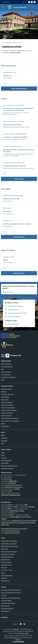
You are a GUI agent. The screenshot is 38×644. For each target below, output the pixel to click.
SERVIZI (5, 260)
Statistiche (4, 578)
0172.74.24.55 (8, 479)
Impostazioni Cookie (6, 570)
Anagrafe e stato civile (7, 394)
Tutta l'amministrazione (19, 89)
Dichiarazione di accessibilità (9, 544)
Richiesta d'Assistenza (7, 557)
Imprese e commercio (7, 413)
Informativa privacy (6, 565)
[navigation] (3, 7)
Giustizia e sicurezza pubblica (13, 147)
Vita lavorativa (5, 426)
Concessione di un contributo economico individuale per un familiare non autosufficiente (18, 109)
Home (3, 43)
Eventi (3, 452)
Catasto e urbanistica (7, 402)
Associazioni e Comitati (7, 468)
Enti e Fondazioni (6, 374)
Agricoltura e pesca (6, 389)
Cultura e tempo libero (7, 405)
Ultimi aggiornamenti (7, 575)
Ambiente (4, 392)
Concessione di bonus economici (13, 125)
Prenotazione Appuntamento (9, 552)
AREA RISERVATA (18, 642)
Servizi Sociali (7, 211)
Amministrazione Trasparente (9, 541)
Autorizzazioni (5, 400)
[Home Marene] (16, 7)
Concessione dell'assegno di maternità (14, 166)
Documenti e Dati (6, 372)
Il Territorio (4, 458)
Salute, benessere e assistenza (14, 105)
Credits (3, 573)
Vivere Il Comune (19, 273)
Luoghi (3, 455)
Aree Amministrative (7, 367)
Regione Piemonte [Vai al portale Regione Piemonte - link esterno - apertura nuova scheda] (6, 2)
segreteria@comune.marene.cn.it (14, 487)
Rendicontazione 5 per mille (11, 199)
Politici (3, 380)
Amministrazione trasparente (13, 196)
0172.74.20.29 (7, 477)
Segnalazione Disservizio (8, 554)
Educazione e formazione (8, 408)
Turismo (3, 423)
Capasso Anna (7, 75)
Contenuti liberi (9, 257)
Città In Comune (21, 633)
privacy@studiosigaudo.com (12, 531)
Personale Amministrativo (8, 377)
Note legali (4, 567)
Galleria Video (5, 463)
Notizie (3, 435)
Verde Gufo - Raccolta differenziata (11, 598)
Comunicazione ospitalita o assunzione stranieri (17, 224)
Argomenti (9, 43)
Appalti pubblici (5, 397)
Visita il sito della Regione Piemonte (11, 590)
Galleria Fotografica (6, 460)
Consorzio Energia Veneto (8, 603)
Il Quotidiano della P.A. (7, 608)
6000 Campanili (5, 606)
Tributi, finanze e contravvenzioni (15, 134)
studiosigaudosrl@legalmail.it (12, 533)
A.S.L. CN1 (4, 595)
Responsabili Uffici (10, 72)
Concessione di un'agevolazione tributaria (15, 137)
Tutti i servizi (19, 179)
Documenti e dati (19, 237)
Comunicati (4, 438)
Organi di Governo (6, 364)
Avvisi (3, 443)
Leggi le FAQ (4, 549)
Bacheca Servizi (5, 559)
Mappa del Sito (5, 581)
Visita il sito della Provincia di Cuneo (11, 593)
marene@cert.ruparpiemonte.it (13, 485)
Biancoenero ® (14, 638)
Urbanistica (4, 441)
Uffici (2, 369)
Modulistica (7, 208)
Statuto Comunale (6, 562)
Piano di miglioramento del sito (9, 546)
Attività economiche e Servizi (9, 466)
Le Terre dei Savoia (6, 600)
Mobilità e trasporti (6, 415)
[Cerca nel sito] (33, 7)
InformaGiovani (5, 611)
